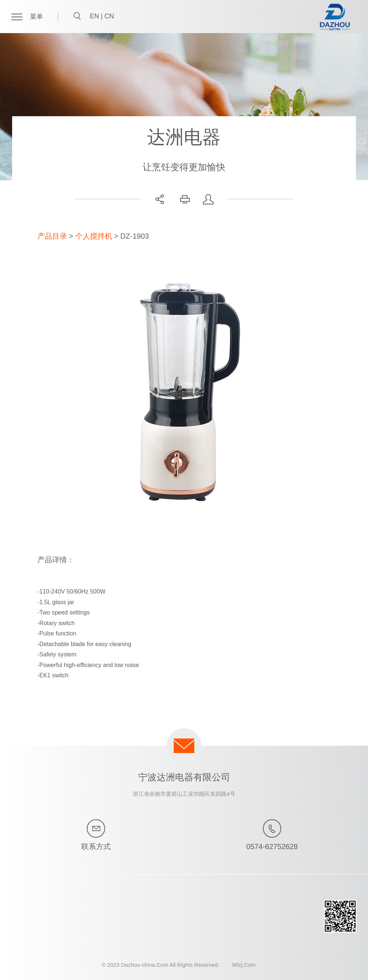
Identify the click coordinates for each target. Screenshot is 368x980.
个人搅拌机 (94, 236)
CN (109, 16)
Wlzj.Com (244, 965)
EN (95, 16)
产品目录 (52, 236)
